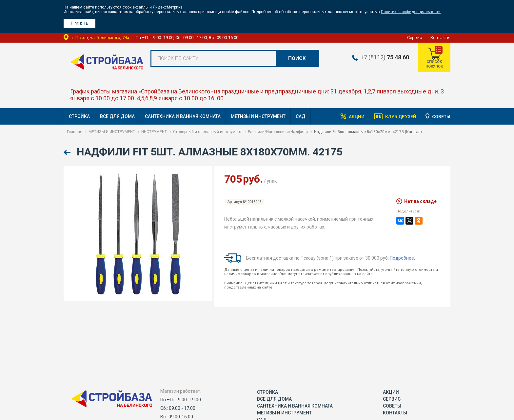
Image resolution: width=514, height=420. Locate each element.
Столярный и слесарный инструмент (207, 132)
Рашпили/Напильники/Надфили (278, 132)
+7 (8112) (384, 57)
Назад (68, 153)
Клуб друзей (400, 116)
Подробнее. (402, 258)
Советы (441, 116)
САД (301, 116)
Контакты (440, 38)
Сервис (415, 38)
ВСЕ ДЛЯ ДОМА (117, 116)
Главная (75, 132)
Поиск (297, 58)
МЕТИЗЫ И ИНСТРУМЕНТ (258, 116)
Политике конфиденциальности (411, 12)
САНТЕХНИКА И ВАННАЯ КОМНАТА (183, 116)
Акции (355, 116)
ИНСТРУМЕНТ (154, 132)
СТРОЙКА (79, 116)
